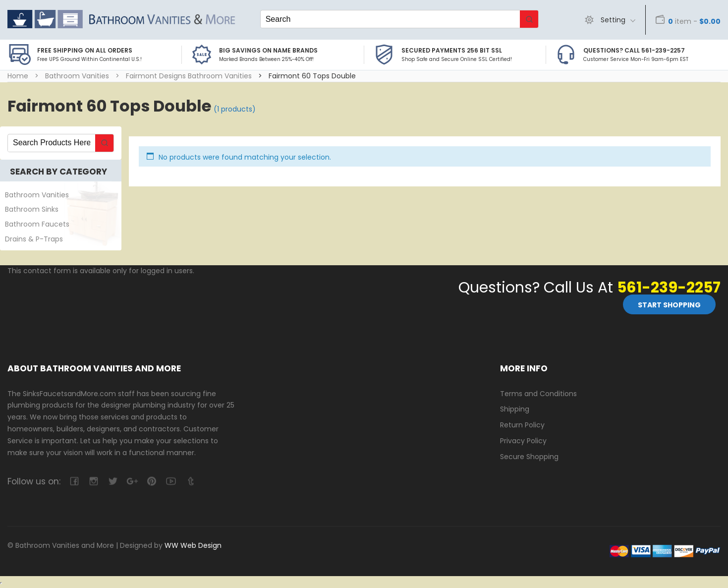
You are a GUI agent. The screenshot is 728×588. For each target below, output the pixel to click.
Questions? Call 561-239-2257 (634, 50)
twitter (113, 481)
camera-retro (93, 481)
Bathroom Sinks (32, 209)
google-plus (132, 481)
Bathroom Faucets (37, 224)
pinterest (151, 481)
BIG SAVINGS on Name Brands (268, 50)
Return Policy (522, 425)
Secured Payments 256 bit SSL (452, 50)
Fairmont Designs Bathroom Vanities (189, 76)
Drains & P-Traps (34, 239)
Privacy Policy (523, 441)
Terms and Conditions (538, 394)
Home (18, 76)
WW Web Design (193, 545)
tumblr (190, 481)
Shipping (515, 409)
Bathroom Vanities (77, 76)
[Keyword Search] (390, 19)
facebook (74, 481)
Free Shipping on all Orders (85, 50)
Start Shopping (669, 305)
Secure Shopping (529, 457)
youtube (171, 481)
